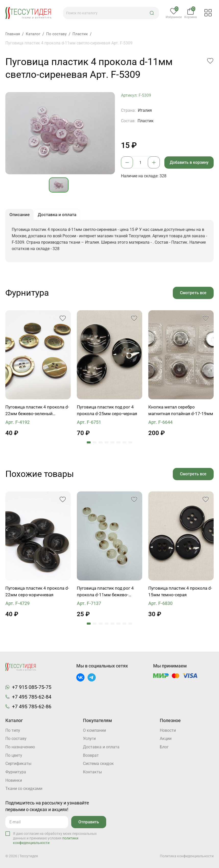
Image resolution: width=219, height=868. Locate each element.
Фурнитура (16, 772)
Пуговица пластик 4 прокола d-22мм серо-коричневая (36, 594)
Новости (168, 730)
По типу (13, 730)
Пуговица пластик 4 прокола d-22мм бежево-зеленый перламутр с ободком (36, 412)
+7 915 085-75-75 (32, 687)
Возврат (91, 755)
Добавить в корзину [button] (190, 162)
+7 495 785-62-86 (32, 706)
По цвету (14, 755)
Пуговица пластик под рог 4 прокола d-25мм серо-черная (108, 412)
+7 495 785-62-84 (32, 696)
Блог (164, 747)
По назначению (20, 747)
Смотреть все (193, 294)
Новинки (14, 781)
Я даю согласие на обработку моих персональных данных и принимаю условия (55, 838)
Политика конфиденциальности (187, 856)
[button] (153, 13)
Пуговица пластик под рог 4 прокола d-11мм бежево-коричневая (107, 594)
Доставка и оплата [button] (59, 215)
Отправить (88, 822)
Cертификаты (18, 764)
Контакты (92, 772)
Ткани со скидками (24, 789)
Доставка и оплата (101, 747)
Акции (166, 739)
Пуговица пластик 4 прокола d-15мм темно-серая (179, 594)
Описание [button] (20, 215)
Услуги (89, 739)
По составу (16, 739)
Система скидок (98, 764)
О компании (94, 730)
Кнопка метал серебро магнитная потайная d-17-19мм (176, 412)
